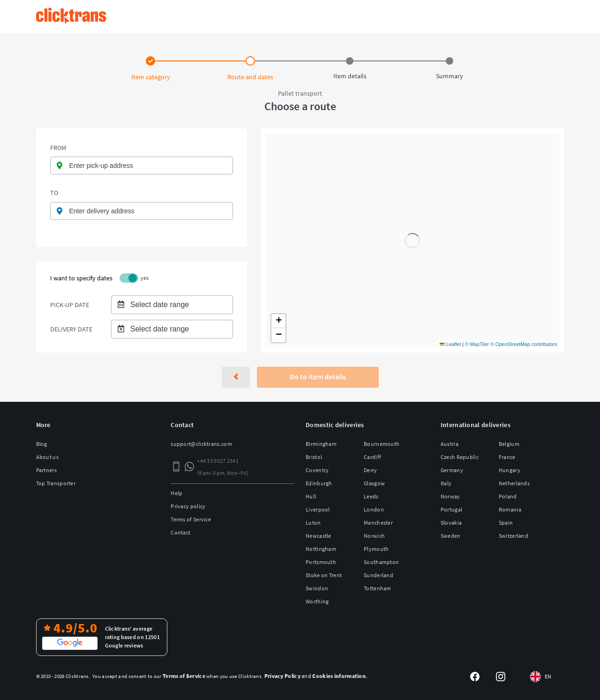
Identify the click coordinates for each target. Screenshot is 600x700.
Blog (42, 444)
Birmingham (321, 444)
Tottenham (378, 588)
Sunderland (379, 575)
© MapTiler (477, 344)
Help (176, 493)
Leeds (371, 496)
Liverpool (318, 509)
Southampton (381, 562)
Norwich (374, 536)
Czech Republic (460, 457)
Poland (508, 496)
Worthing (317, 601)
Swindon (317, 588)
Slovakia (451, 523)
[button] (278, 321)
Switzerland (514, 536)
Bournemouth (382, 444)
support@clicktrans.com (201, 444)
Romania (510, 509)
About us (47, 457)
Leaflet (450, 344)
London (374, 509)
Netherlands (514, 483)
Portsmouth (321, 562)
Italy (446, 483)
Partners (46, 470)
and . (316, 676)
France (507, 457)
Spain (506, 523)
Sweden (451, 536)
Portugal (451, 509)
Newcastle (319, 536)
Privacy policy (188, 506)
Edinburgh (319, 483)
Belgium (509, 444)
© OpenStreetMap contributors (524, 344)
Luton (313, 523)
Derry (371, 470)
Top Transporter (56, 483)
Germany (452, 470)
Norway (450, 496)
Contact (180, 532)
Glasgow (374, 483)
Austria (450, 444)
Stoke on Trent (324, 575)
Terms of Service (191, 519)
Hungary (510, 470)
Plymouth (376, 549)
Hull (311, 496)
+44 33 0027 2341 (218, 461)
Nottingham (321, 549)
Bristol (314, 457)
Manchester (378, 523)
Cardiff (372, 457)
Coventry (317, 470)
